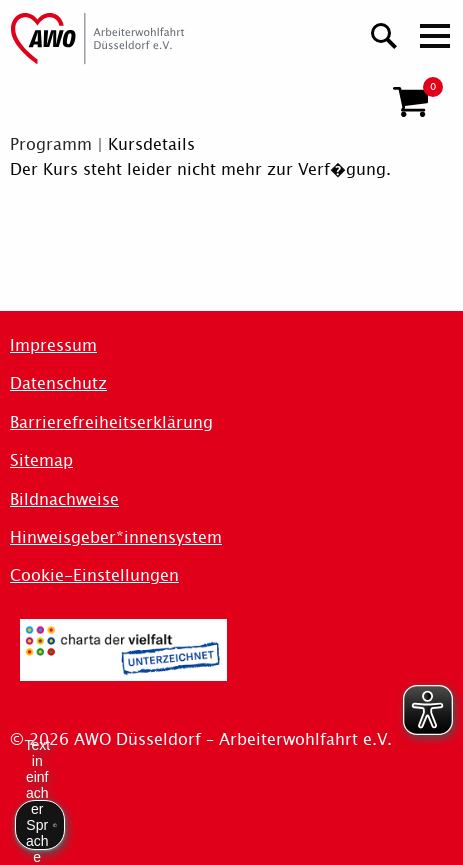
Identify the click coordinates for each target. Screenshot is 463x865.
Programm (51, 144)
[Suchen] (384, 33)
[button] (410, 102)
